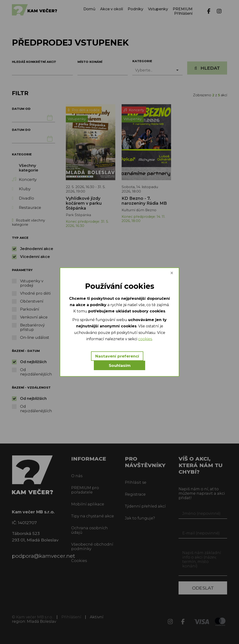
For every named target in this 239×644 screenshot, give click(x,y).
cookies (145, 339)
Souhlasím (120, 365)
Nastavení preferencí (117, 356)
